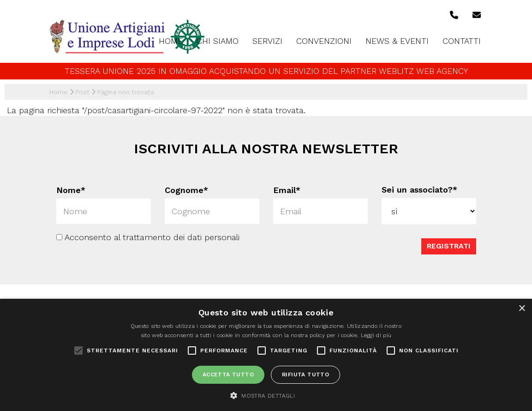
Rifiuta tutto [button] (305, 375)
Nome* (71, 190)
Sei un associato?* (419, 190)
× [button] (522, 309)
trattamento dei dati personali (181, 237)
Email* (287, 190)
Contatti (462, 41)
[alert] (266, 355)
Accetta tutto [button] (228, 375)
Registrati (449, 246)
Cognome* (186, 190)
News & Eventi (397, 41)
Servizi (267, 41)
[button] (266, 395)
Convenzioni (324, 41)
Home (171, 41)
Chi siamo (218, 41)
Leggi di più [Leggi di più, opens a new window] (376, 335)
